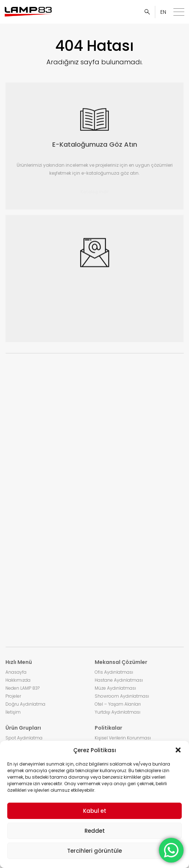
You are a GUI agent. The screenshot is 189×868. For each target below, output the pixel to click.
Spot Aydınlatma (24, 738)
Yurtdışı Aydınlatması (118, 712)
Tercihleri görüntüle (94, 851)
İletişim (13, 712)
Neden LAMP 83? (22, 688)
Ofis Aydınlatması (114, 672)
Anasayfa (16, 672)
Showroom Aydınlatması (122, 696)
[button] (178, 750)
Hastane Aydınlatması (119, 680)
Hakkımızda (18, 680)
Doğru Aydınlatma (25, 704)
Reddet (95, 831)
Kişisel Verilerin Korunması (123, 738)
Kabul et (95, 811)
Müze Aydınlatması (115, 688)
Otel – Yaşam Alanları (118, 704)
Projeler (13, 696)
